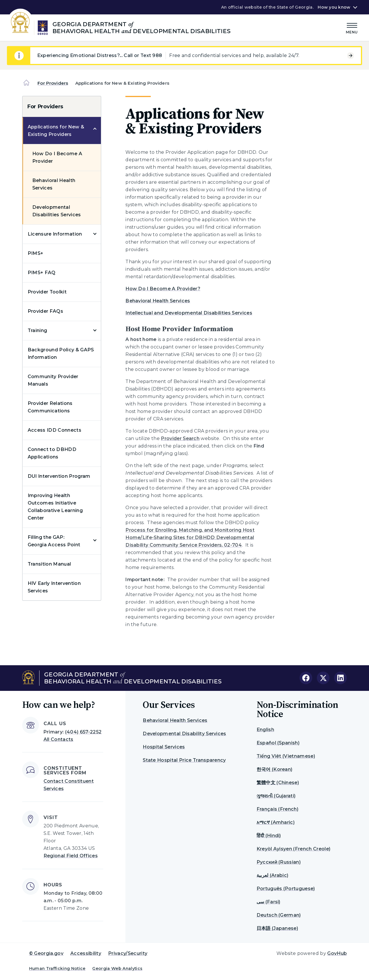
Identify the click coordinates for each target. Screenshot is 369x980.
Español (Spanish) (278, 743)
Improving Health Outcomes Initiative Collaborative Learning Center (55, 507)
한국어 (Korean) (275, 769)
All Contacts (59, 739)
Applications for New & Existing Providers (56, 131)
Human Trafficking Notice (57, 968)
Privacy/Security (128, 953)
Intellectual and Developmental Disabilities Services (189, 313)
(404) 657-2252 (83, 732)
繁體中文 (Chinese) (278, 783)
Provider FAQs (45, 311)
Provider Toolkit (47, 292)
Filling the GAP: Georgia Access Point (54, 541)
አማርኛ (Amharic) (276, 822)
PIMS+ (36, 253)
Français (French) (277, 809)
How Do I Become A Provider (57, 157)
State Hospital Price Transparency (184, 760)
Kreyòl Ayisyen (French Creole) (294, 849)
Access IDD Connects (54, 430)
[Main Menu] (352, 28)
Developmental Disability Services (184, 734)
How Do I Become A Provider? (163, 289)
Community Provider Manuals (53, 380)
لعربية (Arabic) (273, 875)
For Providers (53, 83)
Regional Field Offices (71, 856)
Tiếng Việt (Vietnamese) (286, 756)
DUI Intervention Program (59, 476)
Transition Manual (49, 564)
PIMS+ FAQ (42, 273)
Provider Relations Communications (50, 407)
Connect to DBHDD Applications (52, 453)
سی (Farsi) (269, 902)
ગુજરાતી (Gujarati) (276, 796)
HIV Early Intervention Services (54, 587)
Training (37, 330)
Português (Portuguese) (286, 889)
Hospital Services (164, 747)
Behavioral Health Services (54, 184)
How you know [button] (334, 7)
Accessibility (86, 953)
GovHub (337, 953)
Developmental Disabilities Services (57, 211)
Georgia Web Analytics (117, 968)
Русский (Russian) (279, 862)
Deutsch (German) (279, 915)
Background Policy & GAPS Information (61, 353)
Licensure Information (55, 234)
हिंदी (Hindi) (269, 836)
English (265, 730)
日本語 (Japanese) (277, 928)
